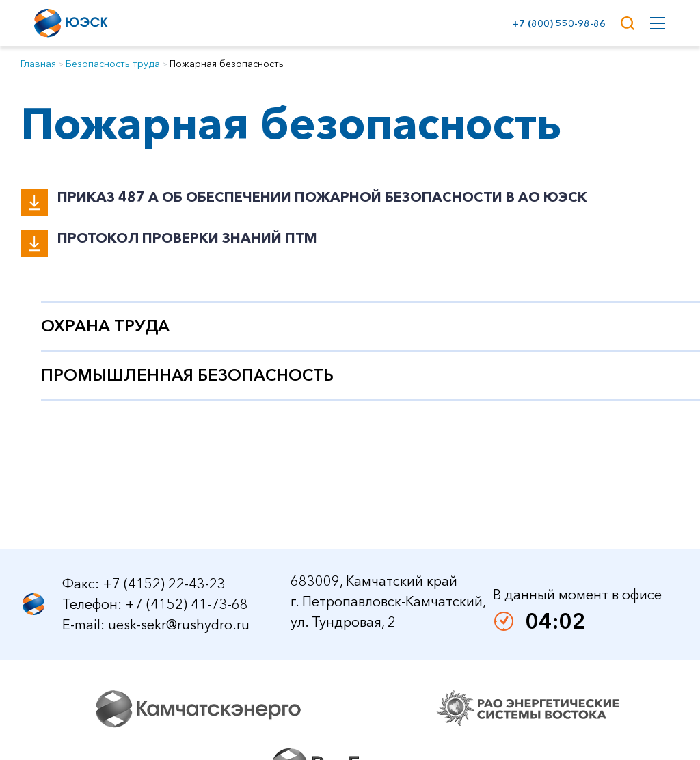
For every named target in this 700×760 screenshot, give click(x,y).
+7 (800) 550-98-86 (556, 23)
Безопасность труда (113, 64)
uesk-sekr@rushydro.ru (179, 657)
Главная (38, 64)
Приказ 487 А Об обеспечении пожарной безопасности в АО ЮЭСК (322, 197)
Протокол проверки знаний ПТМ (187, 238)
